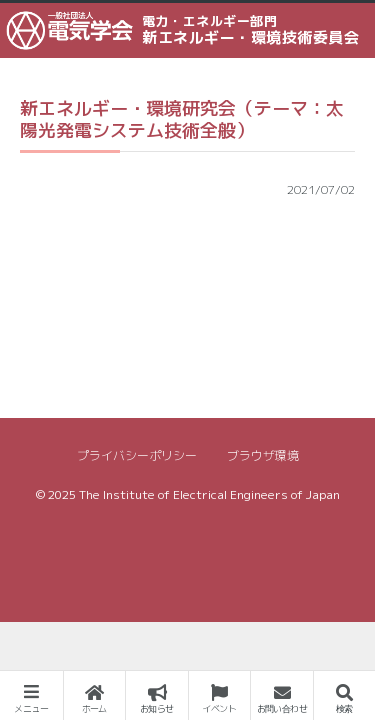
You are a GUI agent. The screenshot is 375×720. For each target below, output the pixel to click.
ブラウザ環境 (263, 455)
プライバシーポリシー (137, 455)
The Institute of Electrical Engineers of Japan (209, 494)
